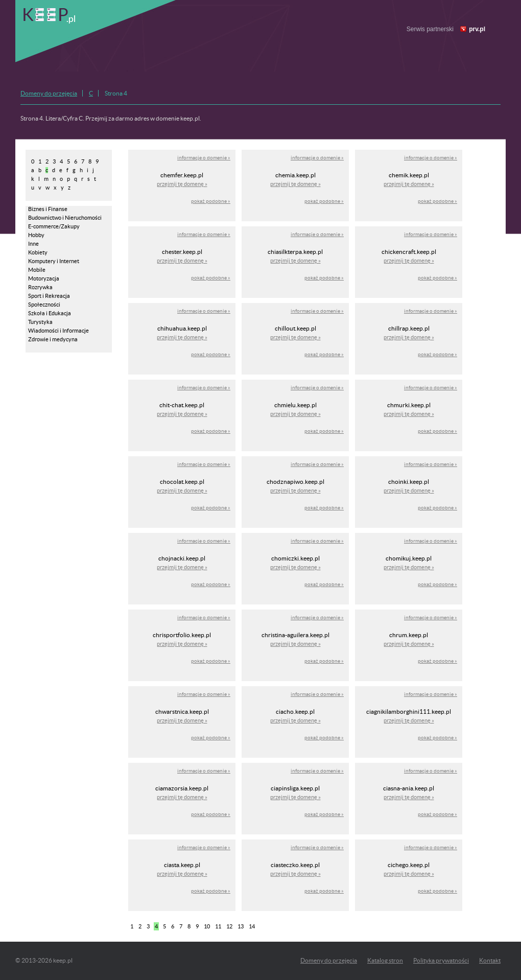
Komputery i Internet (54, 261)
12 (229, 926)
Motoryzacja (44, 278)
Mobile (37, 270)
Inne (33, 244)
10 (207, 926)
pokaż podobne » (211, 201)
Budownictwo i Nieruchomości (65, 218)
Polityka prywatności (441, 960)
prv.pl (477, 29)
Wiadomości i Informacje (58, 331)
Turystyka (40, 322)
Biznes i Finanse (48, 209)
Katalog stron (385, 960)
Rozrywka (40, 287)
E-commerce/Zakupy (54, 226)
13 (241, 926)
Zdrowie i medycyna (53, 339)
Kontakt (490, 960)
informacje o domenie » (204, 158)
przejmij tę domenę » (182, 184)
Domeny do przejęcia (49, 93)
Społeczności (44, 305)
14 (252, 926)
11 (218, 926)
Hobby (36, 235)
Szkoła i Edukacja (50, 313)
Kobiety (38, 252)
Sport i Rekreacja (49, 296)
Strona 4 (116, 93)
